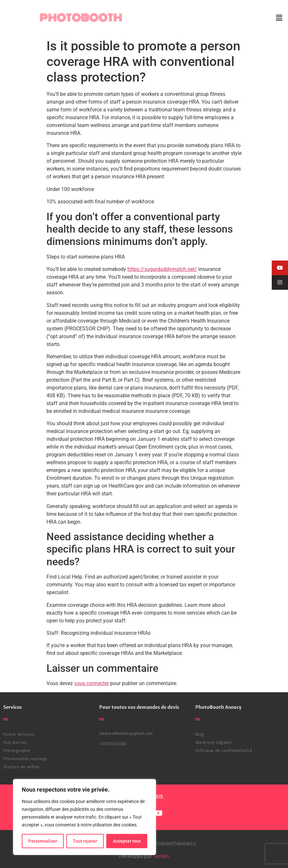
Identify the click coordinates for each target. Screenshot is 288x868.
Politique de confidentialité (224, 751)
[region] (85, 817)
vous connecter (92, 683)
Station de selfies (22, 767)
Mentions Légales (214, 743)
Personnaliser (43, 841)
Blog (200, 735)
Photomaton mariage (25, 759)
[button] (279, 18)
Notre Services (19, 735)
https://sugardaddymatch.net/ (162, 269)
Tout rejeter (85, 841)
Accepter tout (127, 841)
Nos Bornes (15, 743)
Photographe (17, 751)
